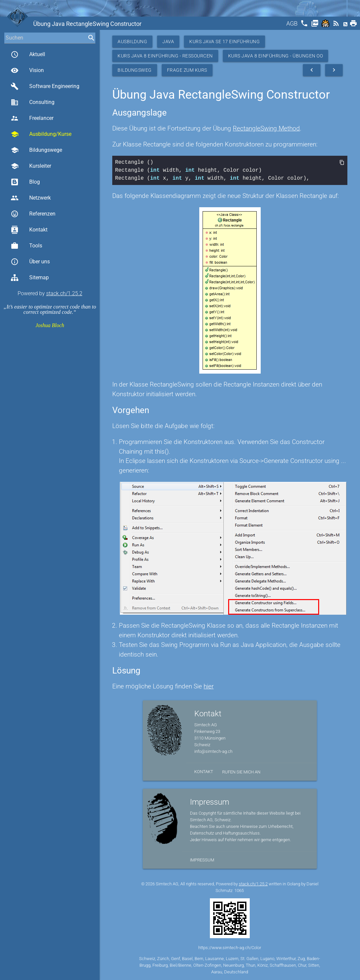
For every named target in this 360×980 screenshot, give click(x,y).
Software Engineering (45, 86)
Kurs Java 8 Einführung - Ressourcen (165, 56)
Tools (26, 246)
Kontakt (29, 230)
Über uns (30, 262)
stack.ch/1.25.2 (64, 293)
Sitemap (30, 278)
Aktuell (28, 54)
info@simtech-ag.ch (213, 751)
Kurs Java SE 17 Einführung (225, 42)
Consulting (33, 102)
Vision (27, 70)
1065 (239, 891)
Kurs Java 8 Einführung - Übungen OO (276, 56)
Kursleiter (31, 166)
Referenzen (33, 214)
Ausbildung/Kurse (41, 134)
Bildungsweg (135, 70)
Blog (25, 182)
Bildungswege (36, 150)
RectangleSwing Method (266, 128)
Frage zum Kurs (187, 70)
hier (209, 686)
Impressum (202, 860)
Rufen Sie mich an (241, 772)
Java (168, 42)
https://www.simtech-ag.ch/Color (230, 948)
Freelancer (32, 118)
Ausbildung (132, 42)
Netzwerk (31, 198)
